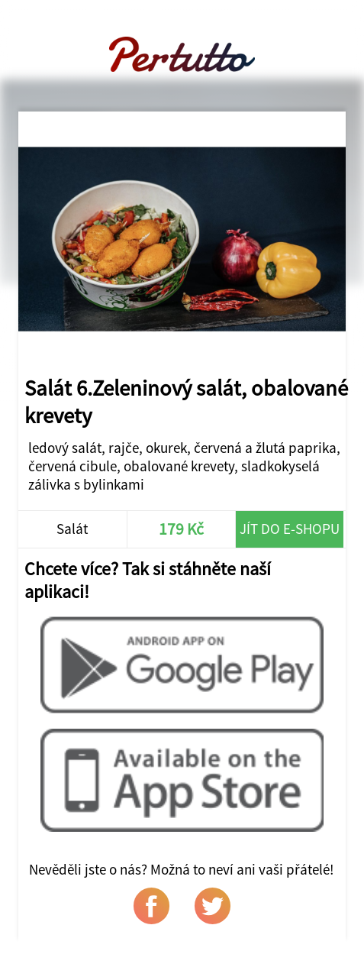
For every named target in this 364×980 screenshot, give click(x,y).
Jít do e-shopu (290, 529)
